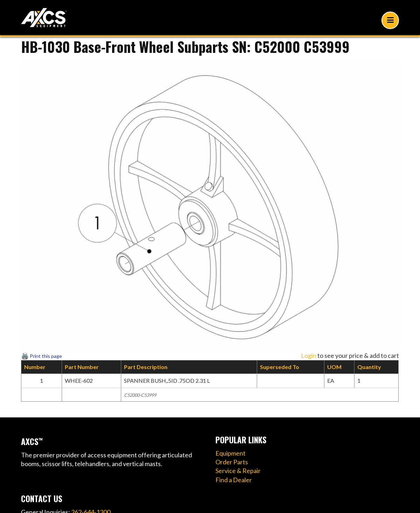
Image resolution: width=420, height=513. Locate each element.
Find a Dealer (234, 480)
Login (309, 355)
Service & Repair (238, 471)
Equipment (230, 453)
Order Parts (232, 462)
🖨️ (42, 355)
